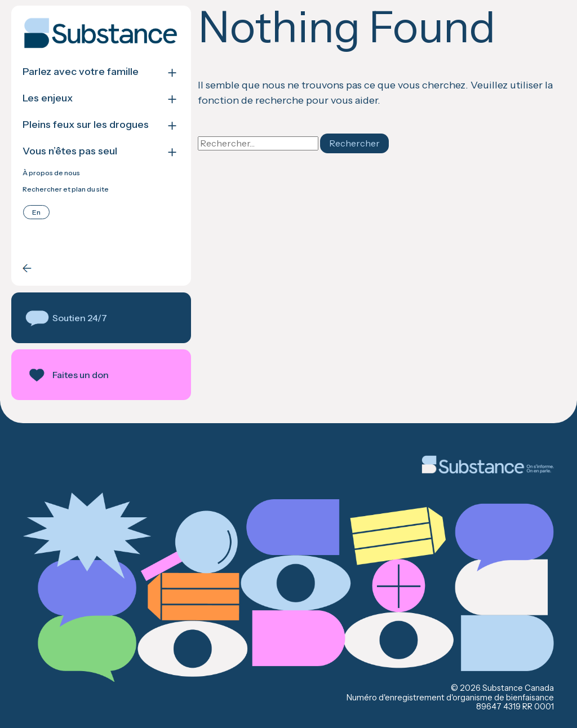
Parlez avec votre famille (81, 72)
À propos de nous (51, 173)
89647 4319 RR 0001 (515, 707)
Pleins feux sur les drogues (86, 125)
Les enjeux (48, 98)
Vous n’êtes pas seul (70, 151)
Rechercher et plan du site (66, 189)
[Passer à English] (36, 212)
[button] (100, 318)
